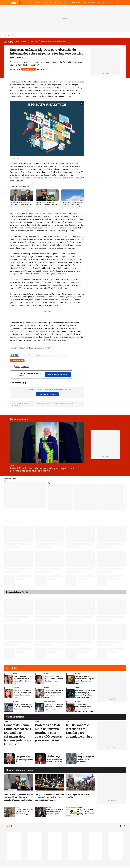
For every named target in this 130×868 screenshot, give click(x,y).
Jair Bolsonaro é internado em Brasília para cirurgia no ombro (79, 731)
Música (46, 674)
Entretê (47, 688)
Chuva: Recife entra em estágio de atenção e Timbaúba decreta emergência (85, 759)
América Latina (51, 754)
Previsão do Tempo (83, 754)
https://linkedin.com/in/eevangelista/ (34, 348)
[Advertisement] (111, 759)
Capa (5, 35)
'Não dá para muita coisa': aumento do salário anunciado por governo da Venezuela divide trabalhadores (54, 759)
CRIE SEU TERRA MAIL (35, 3)
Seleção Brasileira (50, 702)
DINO (17, 366)
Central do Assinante (105, 3)
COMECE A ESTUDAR (61, 3)
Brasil (12, 465)
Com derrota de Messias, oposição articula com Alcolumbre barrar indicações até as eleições (55, 812)
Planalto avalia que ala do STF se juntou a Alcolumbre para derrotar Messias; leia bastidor (18, 797)
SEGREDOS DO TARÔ (89, 3)
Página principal (15, 3)
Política (6, 792)
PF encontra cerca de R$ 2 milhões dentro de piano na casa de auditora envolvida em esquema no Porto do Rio (24, 812)
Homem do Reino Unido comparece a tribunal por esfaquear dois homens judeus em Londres (18, 735)
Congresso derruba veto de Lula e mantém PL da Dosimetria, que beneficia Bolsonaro (49, 797)
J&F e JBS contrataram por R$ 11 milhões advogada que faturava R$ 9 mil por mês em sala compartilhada (86, 812)
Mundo (6, 722)
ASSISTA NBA (48, 3)
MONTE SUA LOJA (75, 3)
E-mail (118, 3)
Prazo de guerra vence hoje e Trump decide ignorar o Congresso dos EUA (24, 759)
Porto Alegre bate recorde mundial (78, 796)
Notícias (12, 35)
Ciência (77, 688)
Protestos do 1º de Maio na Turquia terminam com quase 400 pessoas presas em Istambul (49, 733)
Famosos (16, 674)
